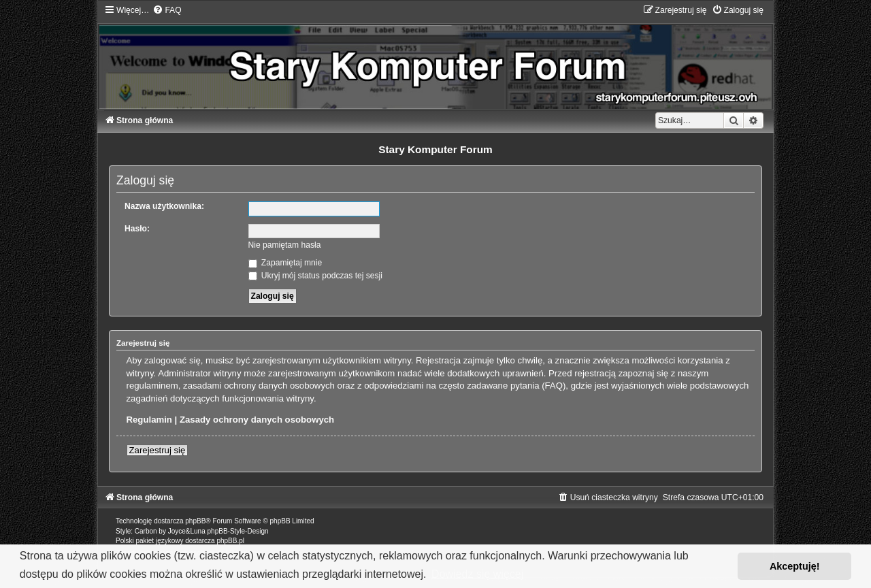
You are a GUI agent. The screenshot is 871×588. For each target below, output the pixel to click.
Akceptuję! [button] (795, 566)
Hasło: (137, 229)
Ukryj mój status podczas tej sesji (315, 276)
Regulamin (149, 420)
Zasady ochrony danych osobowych (257, 420)
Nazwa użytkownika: (164, 206)
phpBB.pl (230, 541)
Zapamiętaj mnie (285, 263)
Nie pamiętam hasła (285, 245)
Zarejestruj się (158, 450)
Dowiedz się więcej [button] (477, 574)
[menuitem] (167, 10)
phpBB (195, 521)
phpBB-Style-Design (238, 531)
